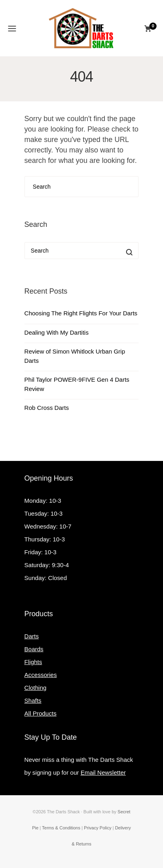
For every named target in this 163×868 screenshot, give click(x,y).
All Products (41, 713)
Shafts (33, 700)
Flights (33, 662)
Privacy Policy (98, 828)
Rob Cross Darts (47, 408)
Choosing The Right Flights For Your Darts (81, 313)
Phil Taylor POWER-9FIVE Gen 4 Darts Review (77, 384)
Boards (34, 649)
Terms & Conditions (61, 828)
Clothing (36, 688)
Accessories (41, 675)
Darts (32, 636)
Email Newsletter (103, 772)
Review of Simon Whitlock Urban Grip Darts (75, 356)
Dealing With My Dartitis (57, 332)
